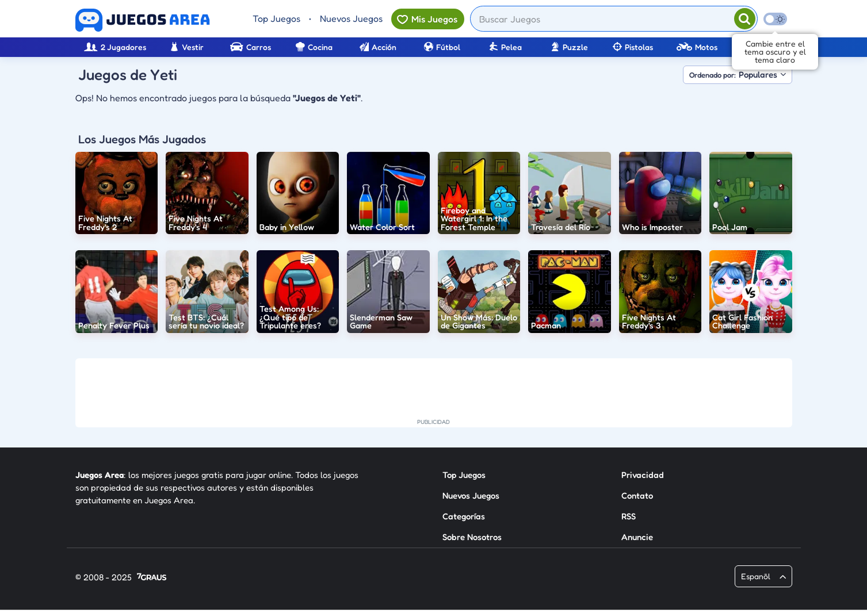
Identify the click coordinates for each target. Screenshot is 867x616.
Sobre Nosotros (472, 537)
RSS (629, 516)
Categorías (464, 516)
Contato (637, 496)
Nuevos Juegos (351, 18)
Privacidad (643, 475)
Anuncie (637, 537)
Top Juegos (276, 18)
